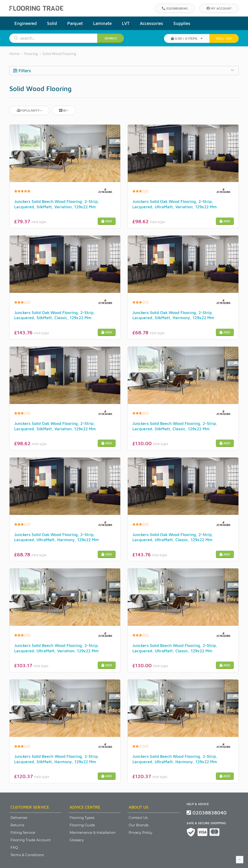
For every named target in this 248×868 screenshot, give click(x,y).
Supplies (182, 23)
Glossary (77, 840)
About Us (139, 807)
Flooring (31, 54)
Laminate (102, 23)
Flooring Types (82, 818)
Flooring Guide (82, 825)
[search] (58, 38)
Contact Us (138, 818)
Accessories (151, 23)
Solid (52, 23)
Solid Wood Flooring (59, 54)
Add (107, 221)
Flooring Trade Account (31, 840)
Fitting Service (23, 833)
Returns (17, 825)
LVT (126, 23)
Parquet (75, 23)
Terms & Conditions (27, 855)
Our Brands (139, 825)
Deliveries (19, 818)
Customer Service (30, 807)
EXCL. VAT (224, 38)
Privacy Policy (141, 833)
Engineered (26, 23)
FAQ (14, 847)
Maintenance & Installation (93, 833)
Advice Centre (85, 807)
